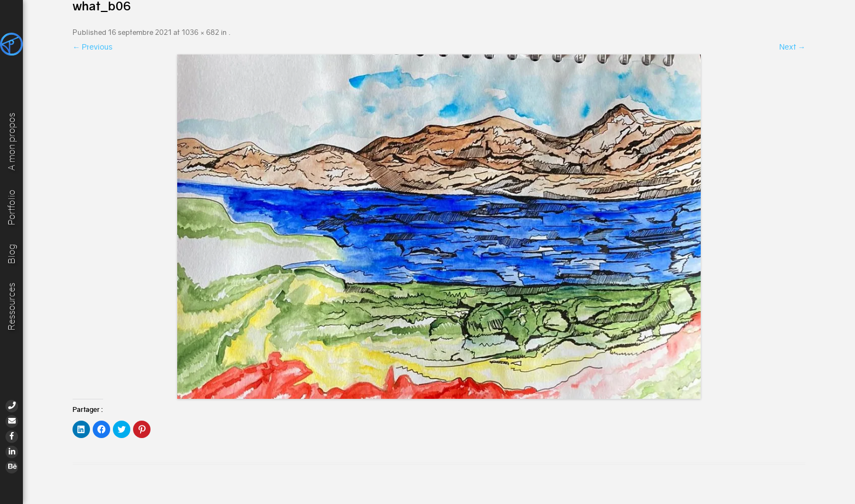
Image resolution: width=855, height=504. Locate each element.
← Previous (92, 47)
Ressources (12, 306)
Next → (792, 47)
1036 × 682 (200, 32)
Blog (12, 253)
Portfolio (12, 206)
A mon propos (12, 139)
